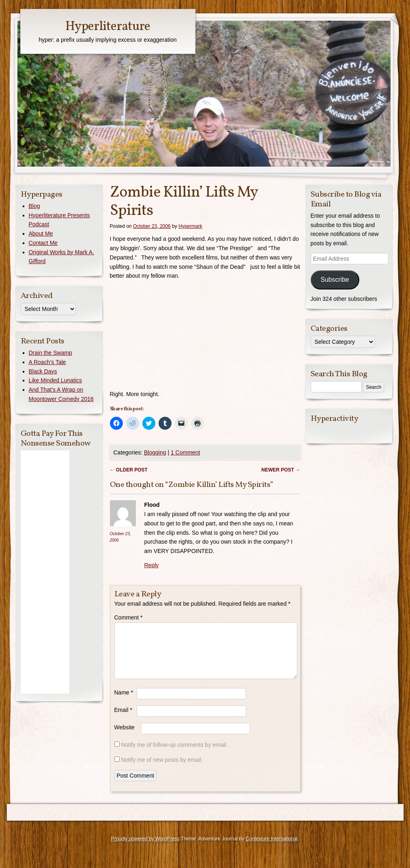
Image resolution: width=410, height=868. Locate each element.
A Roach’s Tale (47, 362)
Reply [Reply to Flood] (152, 565)
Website (125, 737)
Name (124, 702)
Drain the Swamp (50, 353)
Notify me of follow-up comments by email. (174, 754)
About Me (41, 234)
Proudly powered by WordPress (145, 849)
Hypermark (190, 226)
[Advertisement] (45, 572)
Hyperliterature (108, 27)
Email (123, 720)
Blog (34, 206)
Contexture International (272, 849)
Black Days (43, 371)
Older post (129, 470)
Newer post (281, 470)
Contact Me (43, 243)
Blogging (155, 452)
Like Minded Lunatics (56, 380)
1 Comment (185, 452)
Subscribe (335, 280)
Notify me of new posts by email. (162, 769)
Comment (129, 617)
